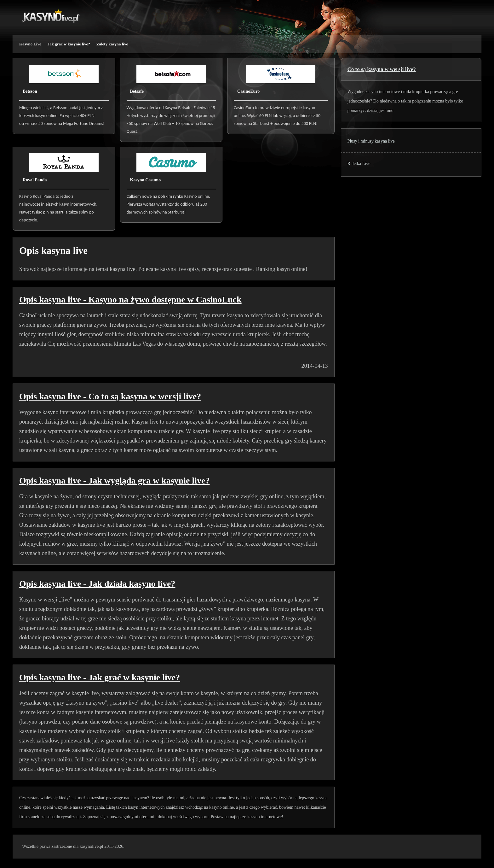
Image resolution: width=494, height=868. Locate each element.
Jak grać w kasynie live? (69, 44)
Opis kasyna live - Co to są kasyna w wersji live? (110, 396)
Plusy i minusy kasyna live (371, 141)
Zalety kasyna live (112, 44)
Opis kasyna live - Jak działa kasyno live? (97, 584)
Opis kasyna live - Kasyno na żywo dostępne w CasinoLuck (130, 299)
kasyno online (221, 807)
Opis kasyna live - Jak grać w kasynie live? (100, 677)
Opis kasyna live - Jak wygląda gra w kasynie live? (114, 481)
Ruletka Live (359, 164)
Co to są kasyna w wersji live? (382, 69)
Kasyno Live (30, 44)
